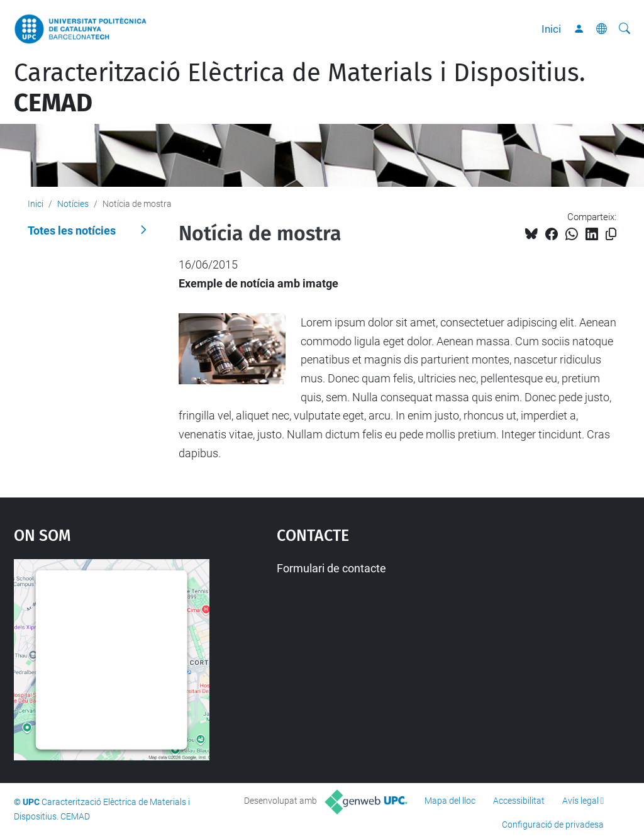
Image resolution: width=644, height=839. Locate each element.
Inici (551, 29)
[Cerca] (625, 29)
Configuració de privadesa (553, 825)
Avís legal (580, 801)
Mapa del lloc (450, 801)
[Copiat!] (611, 234)
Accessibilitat (519, 801)
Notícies (73, 204)
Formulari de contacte (331, 568)
